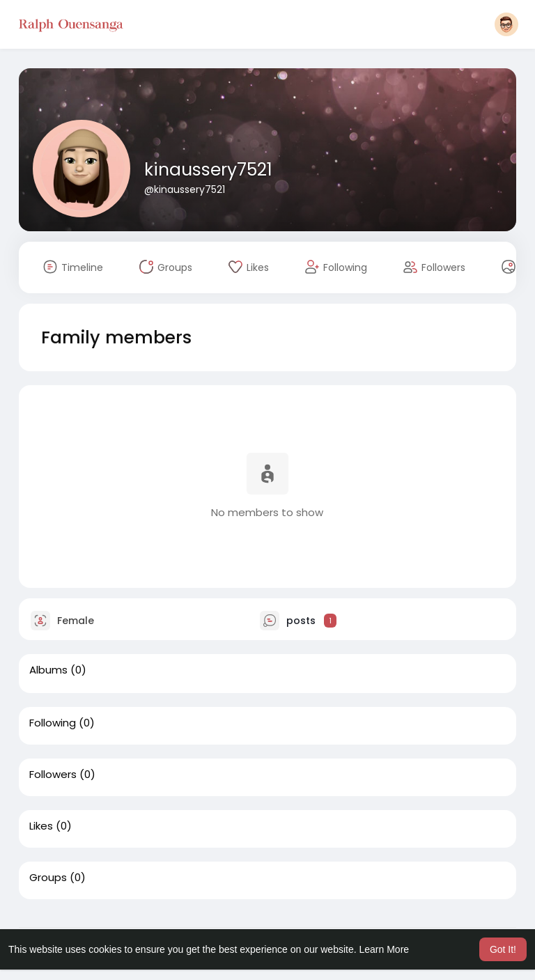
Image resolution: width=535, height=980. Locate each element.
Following (53, 723)
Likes (41, 826)
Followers (53, 775)
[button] (506, 24)
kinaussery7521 (208, 170)
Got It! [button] (503, 949)
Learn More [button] (385, 949)
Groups (48, 878)
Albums (48, 670)
